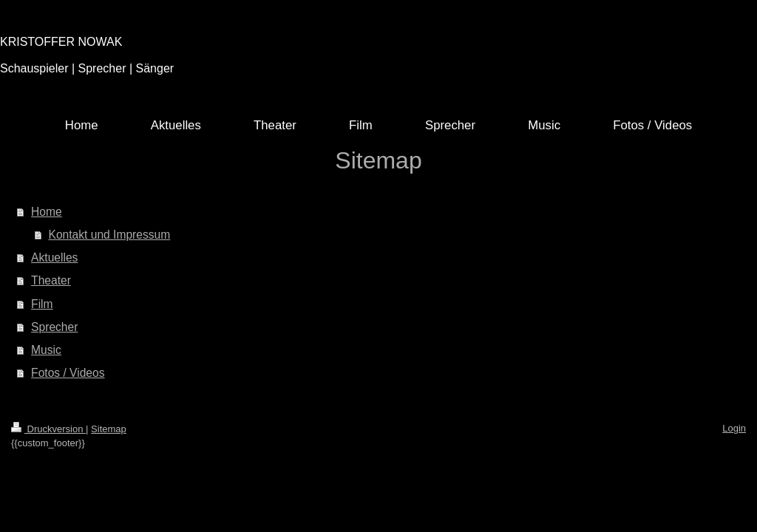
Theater (51, 280)
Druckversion (48, 429)
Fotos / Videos (68, 373)
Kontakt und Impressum (110, 235)
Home (47, 212)
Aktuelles (54, 258)
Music (46, 350)
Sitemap (109, 429)
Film (42, 304)
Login (734, 428)
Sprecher (54, 327)
